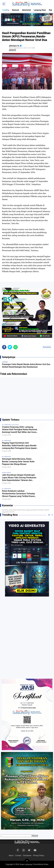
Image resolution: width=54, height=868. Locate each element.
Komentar (47, 347)
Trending (6, 10)
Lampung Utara (40, 10)
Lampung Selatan (11, 425)
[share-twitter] (10, 347)
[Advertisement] (27, 397)
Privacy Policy (39, 855)
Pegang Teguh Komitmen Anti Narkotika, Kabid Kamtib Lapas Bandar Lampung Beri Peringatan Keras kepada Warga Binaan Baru (20, 446)
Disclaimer (27, 855)
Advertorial (26, 10)
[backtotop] (27, 861)
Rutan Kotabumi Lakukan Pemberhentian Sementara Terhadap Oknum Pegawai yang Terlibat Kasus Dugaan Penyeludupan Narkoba (18, 494)
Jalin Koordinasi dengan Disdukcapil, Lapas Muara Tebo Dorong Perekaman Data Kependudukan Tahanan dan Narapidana (19, 478)
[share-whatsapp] (16, 347)
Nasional (16, 10)
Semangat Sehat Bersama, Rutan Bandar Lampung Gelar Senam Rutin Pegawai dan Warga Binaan (18, 462)
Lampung (7, 441)
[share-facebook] (4, 347)
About (11, 855)
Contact (18, 855)
